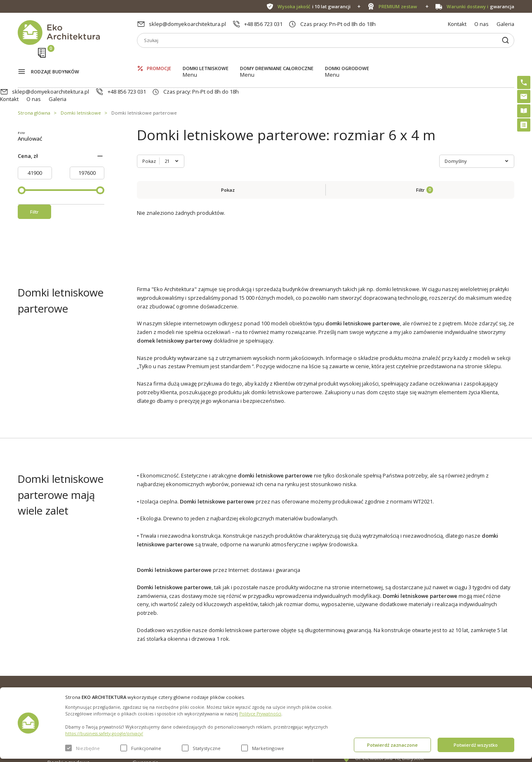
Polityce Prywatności (260, 714)
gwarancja (480, 6)
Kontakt (457, 24)
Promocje (159, 58)
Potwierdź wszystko (476, 745)
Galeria (505, 24)
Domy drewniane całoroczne (277, 58)
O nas (481, 24)
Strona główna (34, 82)
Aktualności (146, 665)
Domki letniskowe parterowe (144, 82)
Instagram (492, 654)
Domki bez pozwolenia (255, 652)
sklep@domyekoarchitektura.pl (187, 24)
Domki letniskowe (206, 58)
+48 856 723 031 (263, 24)
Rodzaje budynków (55, 59)
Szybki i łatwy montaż (252, 678)
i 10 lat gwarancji (314, 6)
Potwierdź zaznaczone (392, 745)
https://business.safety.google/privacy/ (104, 734)
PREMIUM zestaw (248, 665)
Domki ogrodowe (347, 58)
